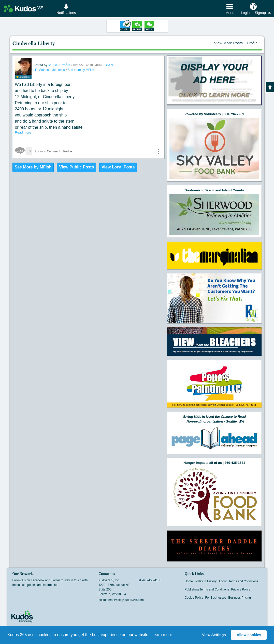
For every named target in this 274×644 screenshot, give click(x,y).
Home (189, 581)
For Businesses (216, 598)
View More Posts (228, 43)
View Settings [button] (214, 635)
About (222, 581)
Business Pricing (240, 598)
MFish (53, 65)
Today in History (206, 581)
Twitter (25, 593)
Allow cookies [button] (249, 635)
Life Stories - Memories (50, 70)
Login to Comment (48, 151)
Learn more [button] (162, 635)
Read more (23, 132)
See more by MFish (81, 70)
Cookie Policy (194, 598)
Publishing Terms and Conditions (207, 589)
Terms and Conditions (243, 581)
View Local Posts (118, 167)
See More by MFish (33, 167)
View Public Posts (76, 167)
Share (109, 65)
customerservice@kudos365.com (121, 600)
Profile (252, 43)
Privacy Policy (241, 589)
